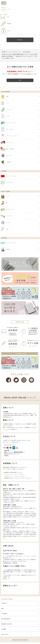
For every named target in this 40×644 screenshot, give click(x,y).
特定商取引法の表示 (7, 626)
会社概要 (4, 631)
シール (5, 118)
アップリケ (6, 218)
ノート (5, 105)
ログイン (6, 31)
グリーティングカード (9, 138)
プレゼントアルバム (8, 178)
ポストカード (7, 144)
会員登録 (6, 24)
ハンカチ (5, 224)
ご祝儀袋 (5, 164)
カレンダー (6, 157)
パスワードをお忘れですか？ (20, 44)
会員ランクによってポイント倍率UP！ (15, 476)
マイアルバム (7, 184)
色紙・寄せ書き (7, 151)
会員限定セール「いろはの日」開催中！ (15, 478)
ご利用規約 (4, 615)
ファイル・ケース (8, 125)
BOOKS (5, 251)
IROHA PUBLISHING (22, 642)
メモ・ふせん (7, 131)
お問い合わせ (5, 636)
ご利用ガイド (5, 605)
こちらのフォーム (28, 558)
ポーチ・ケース (7, 211)
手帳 (4, 98)
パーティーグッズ (8, 245)
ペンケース (6, 111)
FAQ (2, 610)
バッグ (5, 198)
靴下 (4, 205)
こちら (10, 444)
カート (5, 16)
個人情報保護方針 (6, 620)
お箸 (4, 231)
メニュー (6, 9)
